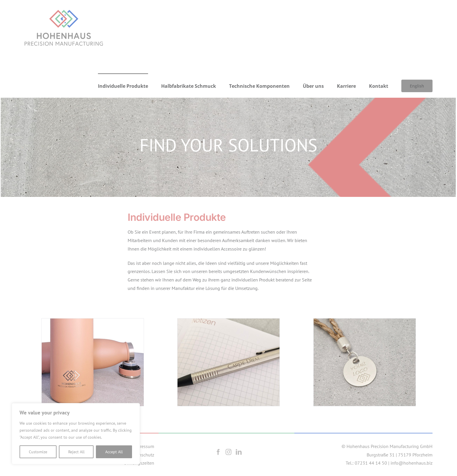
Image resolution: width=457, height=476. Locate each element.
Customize (38, 452)
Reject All (76, 452)
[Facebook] (218, 452)
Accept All (114, 452)
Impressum (143, 446)
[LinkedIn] (239, 452)
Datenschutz (142, 455)
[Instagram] (228, 452)
